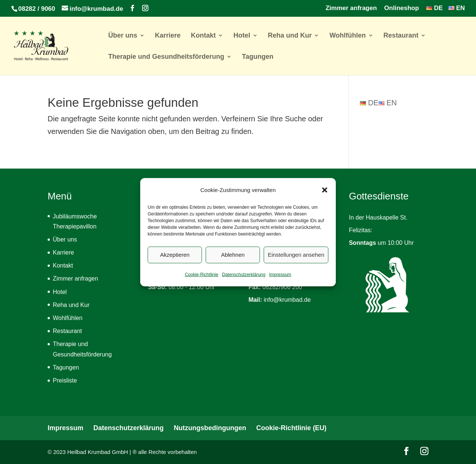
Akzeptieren (175, 261)
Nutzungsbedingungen (210, 428)
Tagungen (258, 57)
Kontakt (203, 36)
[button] (325, 197)
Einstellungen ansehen (296, 261)
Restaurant (401, 36)
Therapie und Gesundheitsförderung (166, 57)
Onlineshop (402, 8)
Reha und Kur (290, 36)
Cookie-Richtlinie (202, 281)
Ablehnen (233, 261)
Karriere (168, 36)
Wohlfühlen (348, 36)
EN (457, 8)
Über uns (123, 36)
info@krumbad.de (287, 300)
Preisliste (65, 380)
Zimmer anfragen (351, 8)
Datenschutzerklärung (244, 281)
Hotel (242, 36)
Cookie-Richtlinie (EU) (291, 428)
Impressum (280, 281)
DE (434, 8)
